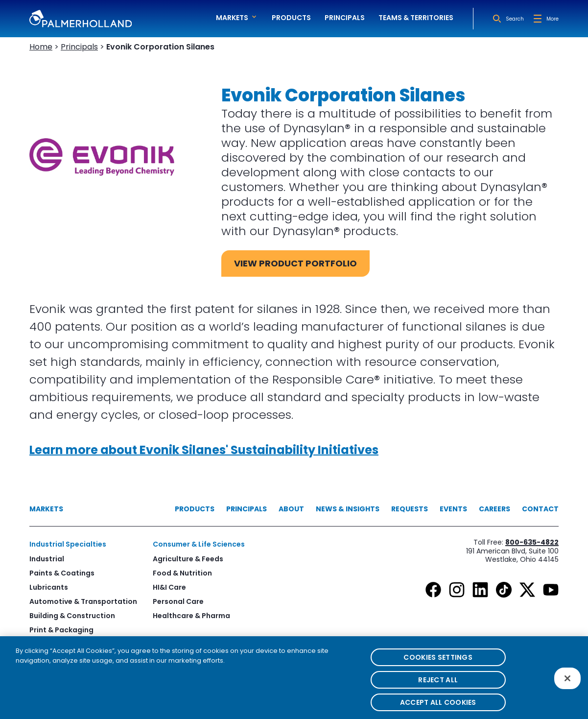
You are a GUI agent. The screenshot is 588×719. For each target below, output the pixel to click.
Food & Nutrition (182, 573)
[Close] (567, 684)
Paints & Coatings (62, 573)
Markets (46, 509)
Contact (540, 509)
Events (453, 509)
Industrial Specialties (68, 544)
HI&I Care (169, 587)
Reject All (438, 685)
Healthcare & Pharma (191, 616)
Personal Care (178, 601)
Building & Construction (72, 616)
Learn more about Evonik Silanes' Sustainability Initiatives (204, 450)
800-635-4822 (532, 542)
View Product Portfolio (295, 263)
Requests (410, 509)
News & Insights (348, 509)
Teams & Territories (416, 18)
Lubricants (49, 587)
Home (41, 47)
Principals (345, 18)
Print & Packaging (61, 630)
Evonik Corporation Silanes (160, 47)
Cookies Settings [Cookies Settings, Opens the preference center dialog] (438, 662)
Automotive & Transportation (83, 601)
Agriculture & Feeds (188, 559)
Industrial (47, 559)
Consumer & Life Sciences (199, 544)
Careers (494, 509)
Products (291, 18)
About (291, 509)
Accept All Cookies (438, 707)
